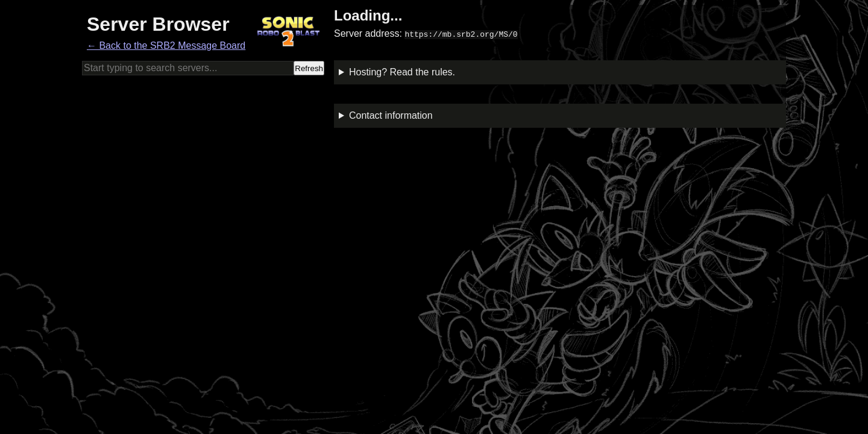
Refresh (309, 68)
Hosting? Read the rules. (402, 72)
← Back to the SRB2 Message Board (166, 46)
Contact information (391, 115)
